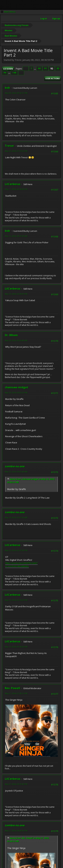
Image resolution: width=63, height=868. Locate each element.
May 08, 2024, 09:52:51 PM (16, 93)
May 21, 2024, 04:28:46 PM (16, 831)
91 (46, 69)
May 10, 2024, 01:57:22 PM (16, 151)
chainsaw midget (17, 387)
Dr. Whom (11, 335)
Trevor (9, 146)
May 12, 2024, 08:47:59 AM (16, 236)
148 (14, 73)
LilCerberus (13, 184)
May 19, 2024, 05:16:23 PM (16, 600)
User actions (53, 78)
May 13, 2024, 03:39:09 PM (16, 294)
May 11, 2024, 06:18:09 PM (16, 189)
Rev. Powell (13, 688)
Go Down (8, 69)
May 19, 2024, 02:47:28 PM (16, 550)
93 (58, 69)
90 (39, 69)
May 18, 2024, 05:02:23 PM (16, 393)
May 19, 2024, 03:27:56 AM (16, 517)
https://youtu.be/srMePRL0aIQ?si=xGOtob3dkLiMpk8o (21, 565)
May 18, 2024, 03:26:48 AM (16, 340)
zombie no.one (15, 466)
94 (5, 73)
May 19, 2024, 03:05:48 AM (16, 472)
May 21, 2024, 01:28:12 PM (16, 693)
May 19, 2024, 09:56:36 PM (16, 647)
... (35, 69)
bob (7, 88)
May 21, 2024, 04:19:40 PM (16, 784)
